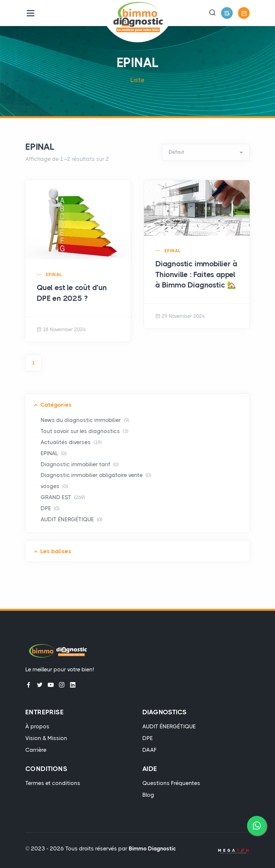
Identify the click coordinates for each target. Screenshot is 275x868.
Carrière (36, 750)
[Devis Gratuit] (227, 13)
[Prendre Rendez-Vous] (244, 13)
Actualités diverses (71, 442)
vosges (54, 486)
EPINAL (54, 274)
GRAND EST (63, 497)
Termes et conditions (53, 783)
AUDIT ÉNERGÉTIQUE (72, 519)
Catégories (56, 405)
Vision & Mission (46, 738)
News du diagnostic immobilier (85, 420)
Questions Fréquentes (171, 783)
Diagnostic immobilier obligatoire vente (96, 475)
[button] (212, 13)
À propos (37, 726)
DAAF (150, 750)
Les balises (56, 551)
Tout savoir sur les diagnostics (85, 431)
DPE (50, 508)
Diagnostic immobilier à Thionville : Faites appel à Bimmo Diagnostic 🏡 (196, 274)
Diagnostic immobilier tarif (80, 464)
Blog (148, 795)
